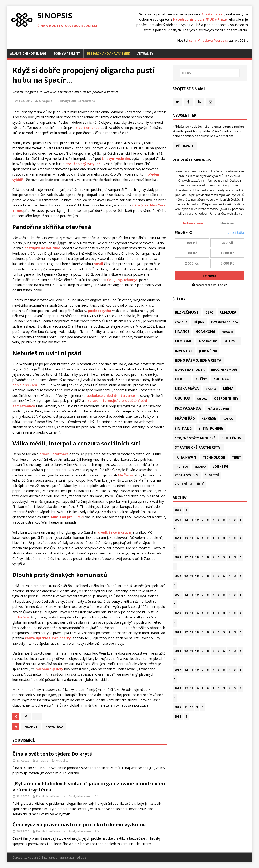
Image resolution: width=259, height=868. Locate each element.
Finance (31, 727)
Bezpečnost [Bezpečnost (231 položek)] (187, 312)
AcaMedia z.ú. (213, 14)
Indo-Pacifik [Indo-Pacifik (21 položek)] (208, 341)
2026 (178, 510)
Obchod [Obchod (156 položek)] (183, 398)
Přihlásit (185, 146)
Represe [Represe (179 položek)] (209, 418)
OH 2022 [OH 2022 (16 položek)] (202, 398)
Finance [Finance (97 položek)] (182, 331)
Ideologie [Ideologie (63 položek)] (183, 341)
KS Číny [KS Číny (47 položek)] (201, 379)
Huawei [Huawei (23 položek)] (227, 332)
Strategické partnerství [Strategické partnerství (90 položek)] (198, 447)
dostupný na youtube (42, 248)
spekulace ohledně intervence (111, 395)
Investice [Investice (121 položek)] (184, 351)
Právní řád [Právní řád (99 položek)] (185, 418)
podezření (21, 617)
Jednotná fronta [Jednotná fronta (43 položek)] (190, 370)
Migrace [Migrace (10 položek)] (211, 389)
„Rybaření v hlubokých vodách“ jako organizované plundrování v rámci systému (89, 787)
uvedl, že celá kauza (114, 532)
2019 (178, 632)
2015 (178, 707)
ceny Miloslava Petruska (209, 40)
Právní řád (54, 727)
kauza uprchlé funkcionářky (48, 638)
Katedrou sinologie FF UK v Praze (200, 19)
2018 (178, 651)
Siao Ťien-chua (88, 128)
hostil (98, 264)
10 (197, 520)
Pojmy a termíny (67, 54)
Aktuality (145, 54)
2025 (178, 520)
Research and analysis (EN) (109, 54)
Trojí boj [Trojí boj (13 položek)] (181, 467)
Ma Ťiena (125, 475)
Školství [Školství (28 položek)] (212, 475)
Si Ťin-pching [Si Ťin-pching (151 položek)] (211, 428)
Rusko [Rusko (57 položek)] (228, 419)
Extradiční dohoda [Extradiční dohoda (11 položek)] (225, 322)
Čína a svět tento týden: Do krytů (53, 754)
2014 (178, 716)
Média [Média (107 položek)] (228, 388)
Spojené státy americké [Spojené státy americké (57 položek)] (195, 438)
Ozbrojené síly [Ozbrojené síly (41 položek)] (226, 398)
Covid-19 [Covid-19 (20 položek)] (181, 322)
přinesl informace (54, 454)
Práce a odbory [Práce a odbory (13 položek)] (218, 409)
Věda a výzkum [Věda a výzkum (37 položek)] (187, 475)
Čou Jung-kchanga (122, 280)
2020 (178, 613)
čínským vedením (116, 159)
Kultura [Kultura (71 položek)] (221, 379)
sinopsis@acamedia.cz (71, 858)
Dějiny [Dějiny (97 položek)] (199, 322)
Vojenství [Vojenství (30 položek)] (220, 466)
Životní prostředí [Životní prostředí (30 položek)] (189, 484)
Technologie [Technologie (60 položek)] (214, 457)
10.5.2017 (25, 101)
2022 (178, 576)
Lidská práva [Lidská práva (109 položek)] (187, 388)
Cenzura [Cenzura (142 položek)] (228, 312)
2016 (178, 688)
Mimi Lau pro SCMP (67, 517)
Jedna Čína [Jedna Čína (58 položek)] (208, 351)
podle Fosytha (99, 311)
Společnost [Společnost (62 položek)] (232, 438)
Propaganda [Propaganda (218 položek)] (188, 408)
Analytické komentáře (28, 54)
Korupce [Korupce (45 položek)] (182, 379)
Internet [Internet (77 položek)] (231, 341)
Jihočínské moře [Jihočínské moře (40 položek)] (224, 370)
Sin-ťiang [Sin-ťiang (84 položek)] (183, 428)
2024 (178, 538)
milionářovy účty (49, 669)
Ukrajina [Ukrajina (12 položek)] (200, 467)
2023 (178, 557)
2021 (178, 595)
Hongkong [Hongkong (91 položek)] (205, 331)
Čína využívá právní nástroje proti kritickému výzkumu (79, 825)
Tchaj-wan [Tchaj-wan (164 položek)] (186, 457)
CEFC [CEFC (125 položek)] (209, 312)
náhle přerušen (25, 385)
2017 (178, 670)
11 (191, 520)
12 (186, 520)
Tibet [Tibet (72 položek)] (236, 457)
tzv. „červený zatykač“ (84, 164)
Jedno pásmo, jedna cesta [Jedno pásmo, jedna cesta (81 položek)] (198, 360)
